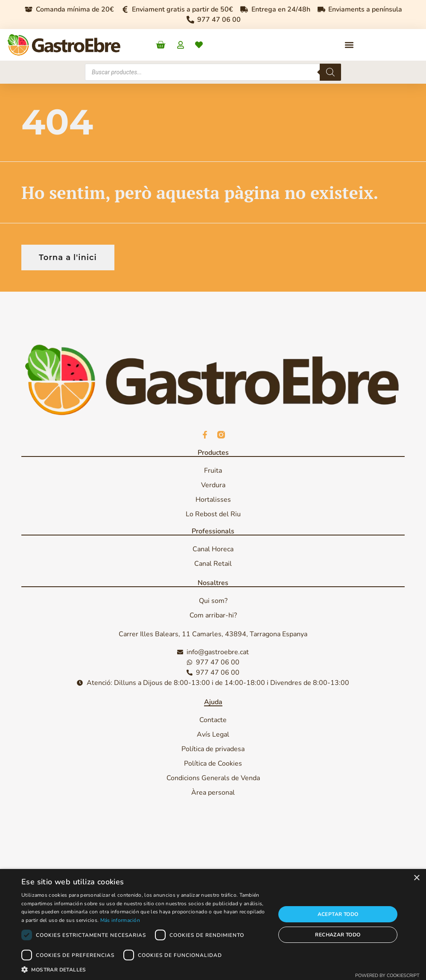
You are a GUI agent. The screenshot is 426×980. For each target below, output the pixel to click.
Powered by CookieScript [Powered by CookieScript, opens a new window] (387, 976)
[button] (349, 45)
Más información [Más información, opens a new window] (120, 920)
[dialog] (213, 924)
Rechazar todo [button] (338, 935)
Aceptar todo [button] (338, 914)
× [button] (416, 878)
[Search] (330, 72)
